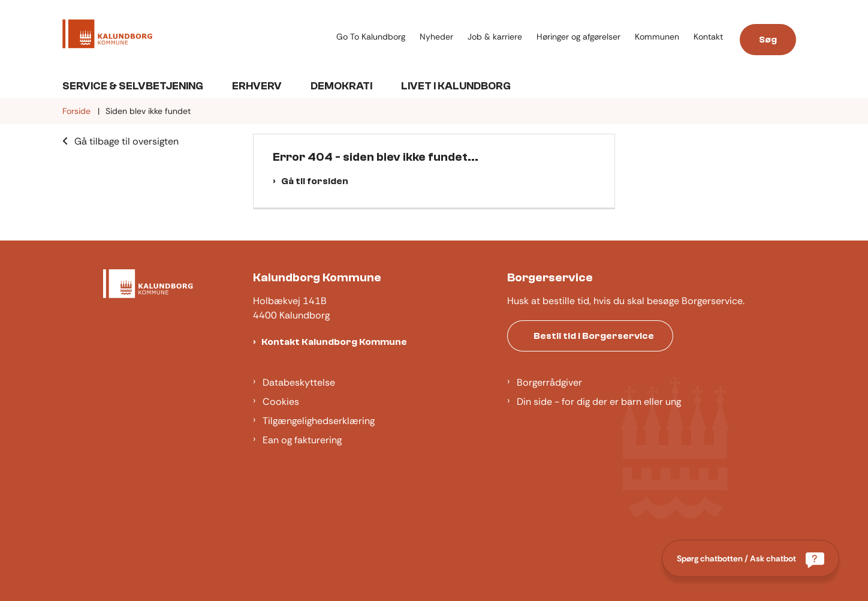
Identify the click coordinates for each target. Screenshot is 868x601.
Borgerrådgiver (549, 382)
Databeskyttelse (299, 382)
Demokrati (341, 86)
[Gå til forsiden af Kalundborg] (107, 36)
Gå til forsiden (315, 181)
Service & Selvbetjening (133, 86)
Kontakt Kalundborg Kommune (334, 342)
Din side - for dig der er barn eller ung (599, 402)
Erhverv (257, 86)
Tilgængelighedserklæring (319, 421)
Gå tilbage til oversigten (126, 141)
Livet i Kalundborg (456, 86)
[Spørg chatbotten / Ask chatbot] (751, 558)
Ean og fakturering (302, 440)
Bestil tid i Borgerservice (594, 336)
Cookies (281, 402)
